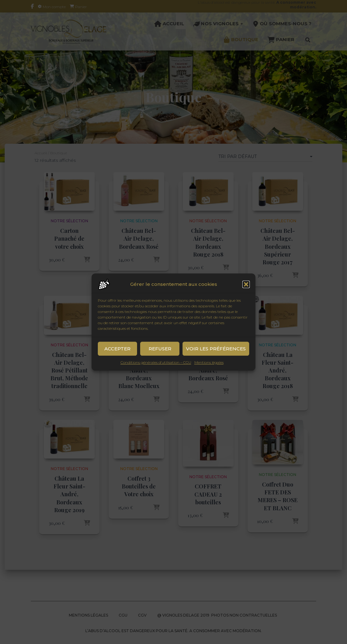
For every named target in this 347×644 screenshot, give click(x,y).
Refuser (160, 356)
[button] (246, 292)
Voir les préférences (216, 356)
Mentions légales (209, 370)
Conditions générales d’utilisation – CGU (156, 370)
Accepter (117, 356)
